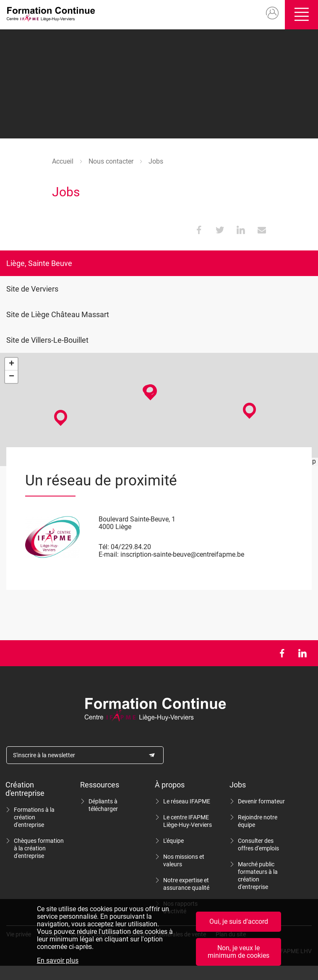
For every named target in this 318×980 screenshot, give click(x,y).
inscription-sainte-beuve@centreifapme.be (182, 554)
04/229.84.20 (131, 547)
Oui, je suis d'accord (239, 921)
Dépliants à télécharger (103, 805)
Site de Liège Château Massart (58, 314)
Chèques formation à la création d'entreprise (39, 848)
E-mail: (109, 554)
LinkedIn (302, 653)
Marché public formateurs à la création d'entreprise (258, 876)
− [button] (12, 377)
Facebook (282, 653)
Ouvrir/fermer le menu (300, 15)
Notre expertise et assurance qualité (186, 884)
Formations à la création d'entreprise (34, 817)
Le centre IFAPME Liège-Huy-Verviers (188, 821)
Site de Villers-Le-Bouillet (47, 340)
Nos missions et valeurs (184, 860)
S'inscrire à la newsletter (44, 755)
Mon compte (269, 13)
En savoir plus (58, 961)
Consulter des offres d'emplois (258, 844)
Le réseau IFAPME (187, 801)
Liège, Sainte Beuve (39, 263)
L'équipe (173, 841)
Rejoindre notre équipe (258, 821)
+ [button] (12, 364)
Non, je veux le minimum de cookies (238, 952)
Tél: (104, 547)
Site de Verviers (32, 289)
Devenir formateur (261, 801)
